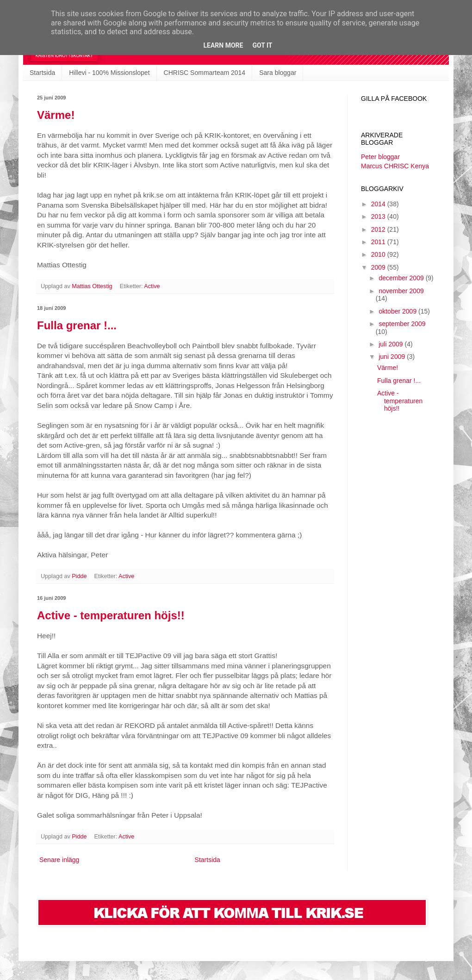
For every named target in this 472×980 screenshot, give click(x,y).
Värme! (56, 115)
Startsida (42, 73)
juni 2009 (393, 357)
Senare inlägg (59, 860)
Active (152, 286)
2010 (379, 254)
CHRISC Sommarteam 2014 (205, 73)
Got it (262, 45)
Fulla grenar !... (77, 325)
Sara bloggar (278, 73)
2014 (379, 204)
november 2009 (401, 291)
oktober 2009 (398, 311)
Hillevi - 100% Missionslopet (109, 73)
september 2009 (402, 324)
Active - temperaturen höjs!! (111, 615)
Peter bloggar (380, 157)
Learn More (223, 45)
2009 (379, 267)
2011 (379, 242)
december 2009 (402, 278)
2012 (379, 229)
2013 (379, 216)
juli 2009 (391, 344)
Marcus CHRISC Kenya (395, 166)
